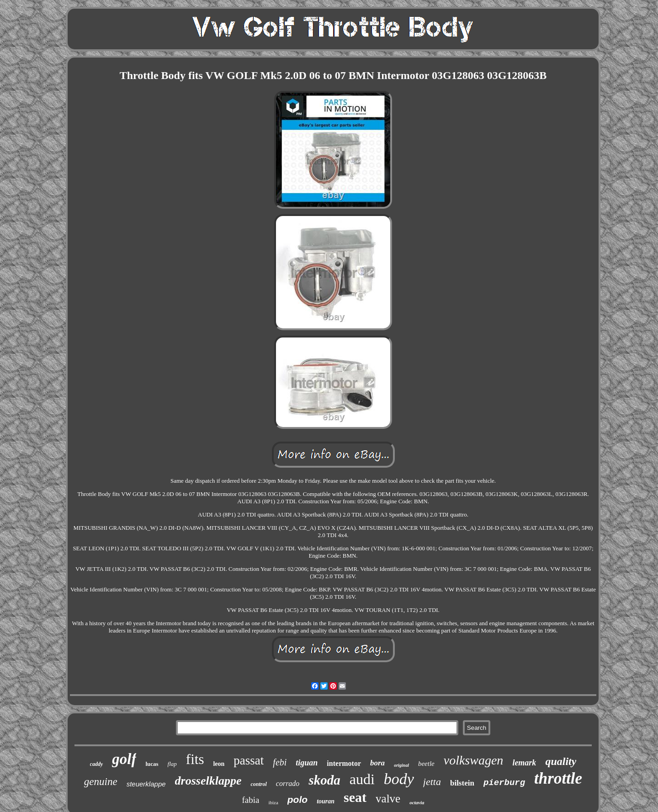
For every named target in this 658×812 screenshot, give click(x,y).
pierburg (504, 783)
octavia (417, 802)
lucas (152, 764)
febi (280, 762)
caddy (97, 764)
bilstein (462, 783)
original (401, 765)
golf (124, 759)
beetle (426, 764)
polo (297, 799)
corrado (288, 783)
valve (388, 799)
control (258, 784)
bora (377, 763)
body (399, 779)
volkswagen (474, 760)
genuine (101, 782)
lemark (524, 763)
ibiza (273, 802)
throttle (558, 778)
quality (561, 761)
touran (326, 801)
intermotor (344, 763)
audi (362, 779)
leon (219, 764)
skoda (324, 780)
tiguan (307, 763)
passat (249, 760)
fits (195, 759)
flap (172, 764)
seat (355, 797)
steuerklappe (146, 784)
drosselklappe (208, 781)
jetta (432, 782)
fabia (250, 800)
